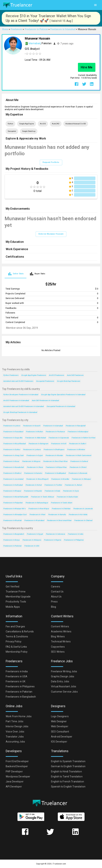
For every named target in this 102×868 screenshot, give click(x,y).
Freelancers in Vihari (37, 514)
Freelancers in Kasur (11, 461)
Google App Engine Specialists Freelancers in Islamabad (63, 395)
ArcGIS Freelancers (56, 375)
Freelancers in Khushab (12, 520)
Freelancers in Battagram (38, 444)
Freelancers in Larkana (32, 449)
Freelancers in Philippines (74, 540)
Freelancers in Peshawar (55, 432)
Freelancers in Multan (34, 432)
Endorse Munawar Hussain (51, 234)
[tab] (16, 274)
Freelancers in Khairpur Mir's (14, 509)
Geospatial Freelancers (45, 381)
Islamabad (35, 43)
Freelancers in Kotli (59, 444)
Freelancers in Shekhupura (54, 449)
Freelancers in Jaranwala (83, 509)
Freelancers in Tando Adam (61, 503)
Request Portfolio (51, 162)
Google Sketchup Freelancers (69, 381)
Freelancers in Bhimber (76, 449)
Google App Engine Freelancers (34, 375)
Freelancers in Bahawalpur (78, 432)
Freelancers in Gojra (71, 491)
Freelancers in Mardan (54, 455)
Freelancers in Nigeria (52, 540)
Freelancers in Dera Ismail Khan (59, 520)
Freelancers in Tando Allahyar (42, 497)
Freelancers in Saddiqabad (55, 473)
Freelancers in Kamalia (57, 514)
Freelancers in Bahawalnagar (37, 503)
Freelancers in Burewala (78, 473)
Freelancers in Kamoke (33, 473)
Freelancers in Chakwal (83, 520)
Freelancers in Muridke (60, 479)
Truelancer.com (59, 864)
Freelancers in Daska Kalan (67, 497)
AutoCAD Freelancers (75, 375)
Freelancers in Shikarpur (81, 479)
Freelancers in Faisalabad (13, 432)
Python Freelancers (11, 375)
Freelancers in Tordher (53, 485)
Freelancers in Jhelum (73, 485)
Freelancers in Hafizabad (13, 485)
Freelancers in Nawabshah (14, 467)
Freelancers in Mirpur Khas (56, 467)
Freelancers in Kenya (11, 540)
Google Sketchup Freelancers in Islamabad (20, 412)
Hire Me (87, 67)
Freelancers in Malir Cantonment (79, 455)
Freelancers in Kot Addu (78, 514)
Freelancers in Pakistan (12, 546)
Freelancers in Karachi (32, 426)
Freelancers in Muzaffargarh (37, 479)
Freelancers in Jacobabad (13, 479)
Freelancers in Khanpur (12, 491)
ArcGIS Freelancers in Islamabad (16, 400)
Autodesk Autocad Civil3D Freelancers (18, 381)
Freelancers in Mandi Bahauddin (16, 497)
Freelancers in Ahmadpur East (15, 514)
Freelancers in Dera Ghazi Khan (55, 461)
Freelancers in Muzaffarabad (14, 444)
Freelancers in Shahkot (12, 473)
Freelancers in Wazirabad (34, 520)
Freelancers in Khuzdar (33, 491)
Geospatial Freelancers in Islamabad (61, 406)
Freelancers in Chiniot (78, 467)
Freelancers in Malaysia (32, 540)
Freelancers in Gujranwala (59, 438)
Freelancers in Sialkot (77, 444)
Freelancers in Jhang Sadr (13, 455)
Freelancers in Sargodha (13, 438)
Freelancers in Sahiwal (79, 461)
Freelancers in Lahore (12, 426)
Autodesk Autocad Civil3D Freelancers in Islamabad (23, 406)
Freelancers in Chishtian (61, 509)
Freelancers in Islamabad (53, 426)
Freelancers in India (75, 534)
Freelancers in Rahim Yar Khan (83, 438)
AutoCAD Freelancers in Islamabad (45, 400)
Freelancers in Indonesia (55, 534)
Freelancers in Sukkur (12, 449)
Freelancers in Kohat (34, 485)
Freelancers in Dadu (52, 491)
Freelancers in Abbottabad (35, 438)
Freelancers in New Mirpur (39, 509)
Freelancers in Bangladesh (14, 534)
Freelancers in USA (32, 546)
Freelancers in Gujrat (35, 455)
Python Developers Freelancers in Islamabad (21, 395)
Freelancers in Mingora (31, 461)
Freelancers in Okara (35, 467)
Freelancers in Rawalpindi (76, 426)
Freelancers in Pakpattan (13, 503)
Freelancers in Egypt (35, 534)
